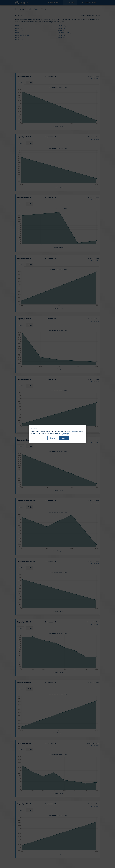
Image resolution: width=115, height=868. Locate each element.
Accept (64, 438)
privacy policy (71, 431)
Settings (53, 438)
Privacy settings (63, 434)
